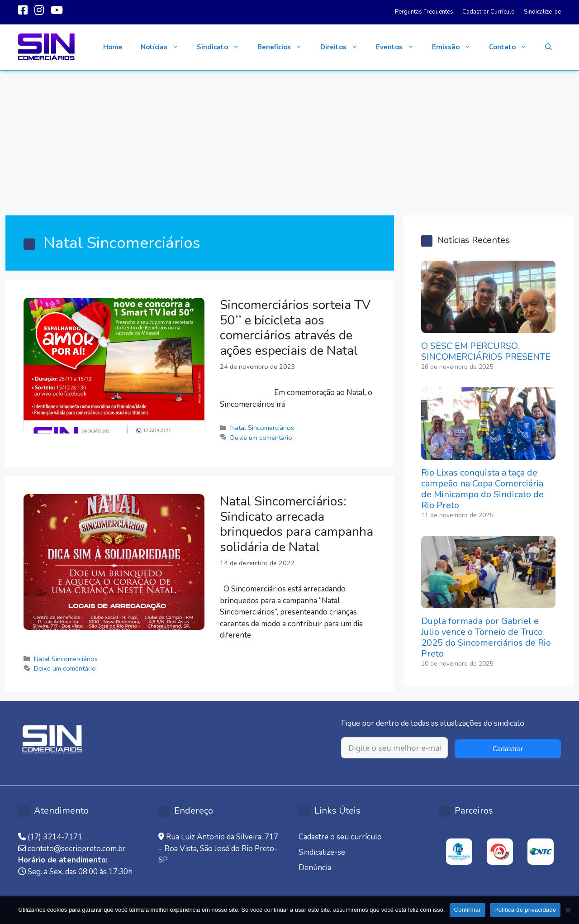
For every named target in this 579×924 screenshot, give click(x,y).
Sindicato (223, 47)
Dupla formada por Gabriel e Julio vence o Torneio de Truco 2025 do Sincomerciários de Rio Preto (486, 637)
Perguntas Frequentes (424, 12)
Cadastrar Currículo (489, 12)
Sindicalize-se (542, 12)
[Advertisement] (289, 138)
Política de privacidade (525, 910)
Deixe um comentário (261, 438)
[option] (459, 852)
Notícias (164, 47)
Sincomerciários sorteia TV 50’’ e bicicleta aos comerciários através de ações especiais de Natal (295, 328)
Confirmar (467, 910)
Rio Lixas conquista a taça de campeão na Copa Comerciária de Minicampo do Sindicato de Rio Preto (482, 489)
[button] (548, 47)
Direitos (344, 47)
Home (113, 47)
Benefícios (284, 47)
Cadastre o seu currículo (340, 837)
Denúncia (315, 868)
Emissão (456, 47)
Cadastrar (508, 749)
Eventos (399, 47)
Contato (513, 47)
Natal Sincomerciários (262, 428)
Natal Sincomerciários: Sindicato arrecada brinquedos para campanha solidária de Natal (297, 524)
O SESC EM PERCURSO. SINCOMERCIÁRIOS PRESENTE (486, 351)
